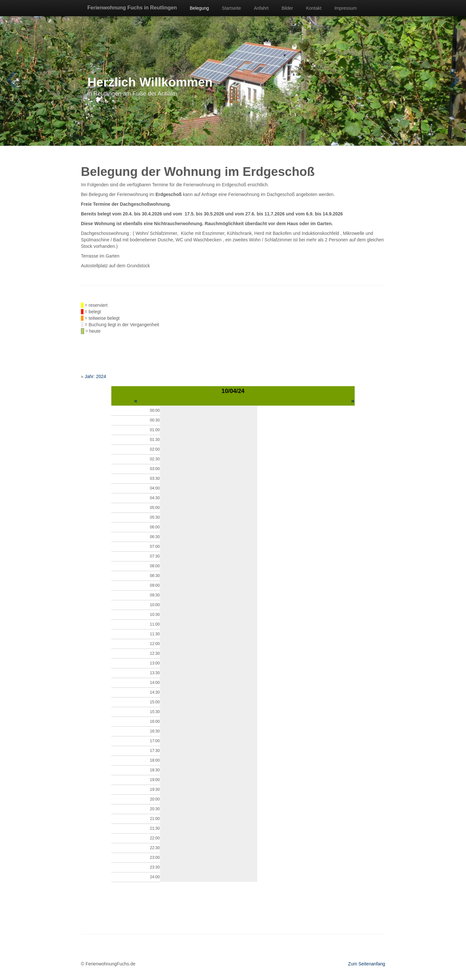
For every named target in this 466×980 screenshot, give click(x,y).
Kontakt (314, 8)
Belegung (199, 8)
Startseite (232, 8)
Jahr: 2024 (95, 376)
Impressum (345, 8)
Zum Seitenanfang (367, 964)
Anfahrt (261, 8)
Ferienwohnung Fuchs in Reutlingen (132, 8)
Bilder (287, 8)
